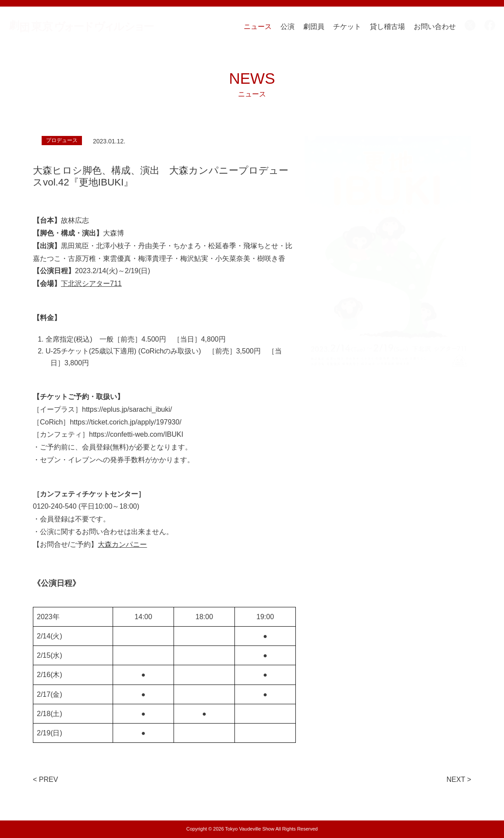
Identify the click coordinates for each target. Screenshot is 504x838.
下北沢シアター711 (91, 283)
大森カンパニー (122, 544)
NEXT (456, 779)
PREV (49, 779)
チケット (347, 27)
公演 (287, 27)
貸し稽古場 (387, 27)
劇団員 (314, 27)
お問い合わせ (435, 27)
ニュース (258, 27)
